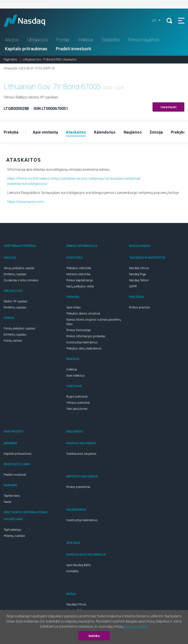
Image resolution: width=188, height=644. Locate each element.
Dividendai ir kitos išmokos (21, 281)
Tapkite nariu (12, 496)
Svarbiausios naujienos (81, 454)
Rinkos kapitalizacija (80, 281)
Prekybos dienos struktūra (83, 314)
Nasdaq (29, 21)
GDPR (133, 287)
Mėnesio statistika (78, 275)
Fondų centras (13, 341)
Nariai (7, 502)
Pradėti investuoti (73, 49)
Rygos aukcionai (77, 397)
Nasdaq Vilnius (139, 269)
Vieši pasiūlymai (77, 409)
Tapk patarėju (12, 530)
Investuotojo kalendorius (82, 343)
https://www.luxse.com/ (26, 202)
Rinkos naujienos (144, 40)
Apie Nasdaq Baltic (79, 566)
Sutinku (94, 636)
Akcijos (12, 40)
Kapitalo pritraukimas (26, 49)
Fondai (63, 40)
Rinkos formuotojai (79, 331)
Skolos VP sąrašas (16, 302)
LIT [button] (154, 21)
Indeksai (86, 40)
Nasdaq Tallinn (139, 281)
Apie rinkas (74, 308)
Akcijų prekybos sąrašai (19, 269)
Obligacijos (38, 40)
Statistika (111, 40)
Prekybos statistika (79, 269)
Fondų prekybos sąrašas (20, 329)
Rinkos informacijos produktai (86, 337)
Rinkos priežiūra (139, 308)
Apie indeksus (76, 376)
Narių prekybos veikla (80, 287)
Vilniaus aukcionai (78, 403)
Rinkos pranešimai (78, 487)
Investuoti (168, 107)
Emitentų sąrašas (15, 275)
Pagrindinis (11, 60)
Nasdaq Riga (137, 275)
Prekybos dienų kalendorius (84, 349)
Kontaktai (72, 572)
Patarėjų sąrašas (14, 536)
